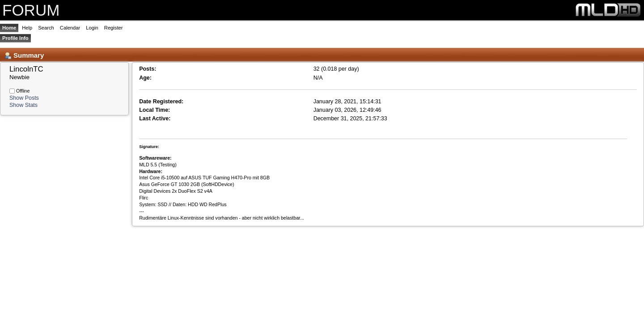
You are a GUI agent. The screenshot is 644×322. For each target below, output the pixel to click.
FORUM (31, 10)
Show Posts (24, 98)
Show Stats (23, 105)
